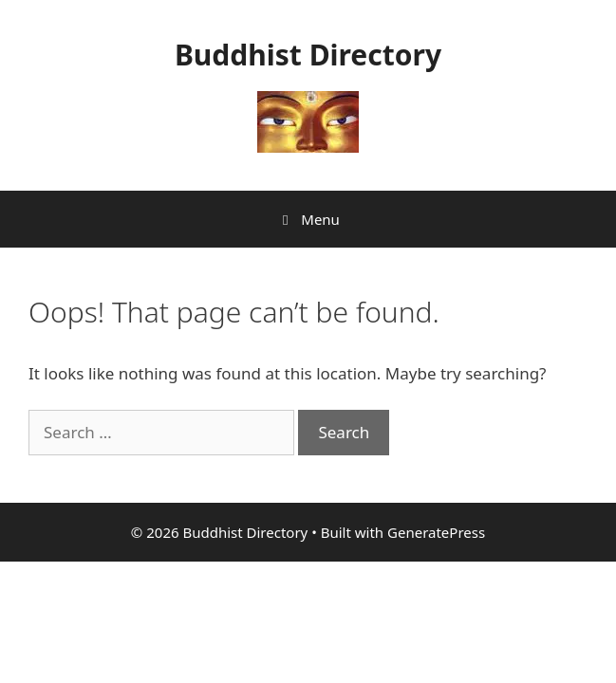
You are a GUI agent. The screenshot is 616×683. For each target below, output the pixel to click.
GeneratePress (436, 532)
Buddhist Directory (308, 55)
